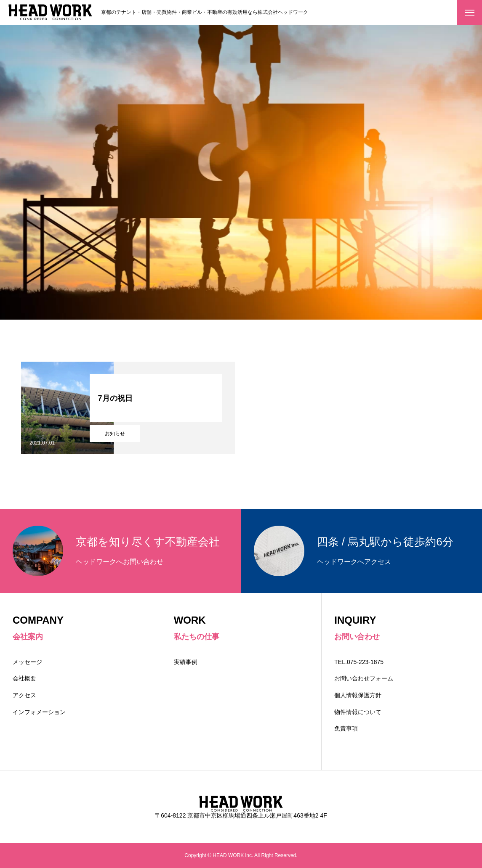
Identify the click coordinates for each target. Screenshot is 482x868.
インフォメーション (39, 712)
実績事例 (186, 662)
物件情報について (358, 712)
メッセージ (27, 662)
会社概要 (24, 678)
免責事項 (346, 728)
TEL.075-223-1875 (362, 662)
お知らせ (115, 434)
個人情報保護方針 (358, 695)
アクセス (24, 695)
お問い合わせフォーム (364, 678)
